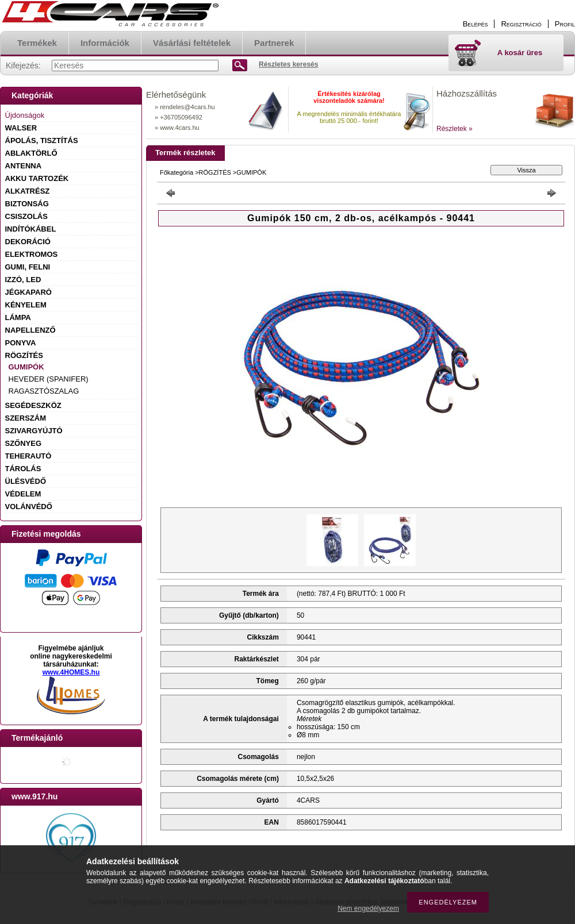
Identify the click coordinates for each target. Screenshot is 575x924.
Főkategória (177, 172)
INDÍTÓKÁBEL (31, 229)
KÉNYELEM (26, 305)
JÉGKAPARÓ (28, 292)
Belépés (476, 24)
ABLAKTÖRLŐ (31, 153)
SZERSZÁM (26, 418)
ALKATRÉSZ (28, 191)
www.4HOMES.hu (71, 672)
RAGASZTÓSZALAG (44, 391)
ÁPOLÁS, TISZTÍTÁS (42, 140)
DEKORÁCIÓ (28, 242)
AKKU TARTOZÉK (37, 178)
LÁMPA (18, 317)
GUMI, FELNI (28, 267)
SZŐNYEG (24, 443)
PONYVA (21, 343)
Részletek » (455, 129)
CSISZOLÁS (26, 216)
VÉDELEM (23, 494)
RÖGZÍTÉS (24, 355)
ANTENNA (24, 166)
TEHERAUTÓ (28, 456)
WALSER (21, 128)
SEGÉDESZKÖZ (33, 405)
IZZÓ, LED (23, 280)
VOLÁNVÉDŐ (29, 507)
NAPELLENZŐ (30, 330)
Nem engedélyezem (368, 908)
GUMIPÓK (26, 367)
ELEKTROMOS (32, 254)
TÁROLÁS (23, 469)
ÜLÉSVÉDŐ (26, 481)
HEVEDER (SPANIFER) (49, 379)
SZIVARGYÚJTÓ (34, 431)
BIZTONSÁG (27, 204)
